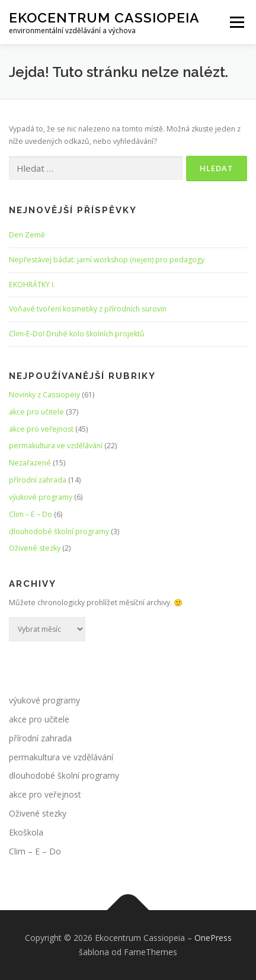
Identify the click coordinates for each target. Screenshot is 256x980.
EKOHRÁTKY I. (32, 285)
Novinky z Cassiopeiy (44, 395)
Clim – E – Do (31, 514)
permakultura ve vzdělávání (56, 446)
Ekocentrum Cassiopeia (104, 17)
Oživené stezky (35, 548)
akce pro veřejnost (41, 429)
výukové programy (41, 497)
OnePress (213, 938)
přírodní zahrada (38, 480)
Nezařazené (30, 463)
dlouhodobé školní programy (59, 531)
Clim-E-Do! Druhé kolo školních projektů (77, 334)
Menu (236, 22)
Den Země (27, 235)
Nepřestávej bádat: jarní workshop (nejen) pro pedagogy (107, 260)
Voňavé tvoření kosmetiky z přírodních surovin (88, 309)
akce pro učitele (36, 412)
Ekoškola (26, 832)
